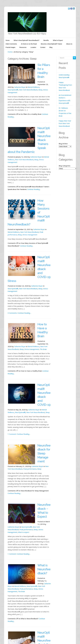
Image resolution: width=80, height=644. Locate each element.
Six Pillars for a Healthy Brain (42, 68)
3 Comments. (8, 280)
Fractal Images (62, 43)
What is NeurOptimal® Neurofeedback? (22, 40)
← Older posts (9, 625)
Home (3, 40)
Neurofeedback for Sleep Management (42, 401)
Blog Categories (66, 154)
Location (15, 47)
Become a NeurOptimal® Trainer (32, 43)
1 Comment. (8, 385)
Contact (25, 47)
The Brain (47, 312)
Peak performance (37, 209)
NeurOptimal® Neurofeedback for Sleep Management (42, 577)
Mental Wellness (46, 82)
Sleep (36, 85)
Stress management (42, 145)
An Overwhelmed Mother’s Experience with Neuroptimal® (67, 94)
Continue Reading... (44, 107)
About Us (50, 43)
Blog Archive (64, 132)
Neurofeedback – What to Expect (42, 457)
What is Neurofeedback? (42, 514)
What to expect (20, 477)
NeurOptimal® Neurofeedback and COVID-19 (42, 351)
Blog (33, 47)
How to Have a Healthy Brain (42, 296)
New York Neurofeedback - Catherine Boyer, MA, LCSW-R (24, 634)
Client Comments (68, 40)
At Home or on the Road (9, 43)
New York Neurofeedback (24, 85)
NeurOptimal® (9, 85)
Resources (5, 47)
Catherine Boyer (32, 143)
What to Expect (54, 40)
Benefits (42, 40)
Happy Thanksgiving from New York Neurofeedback (67, 84)
